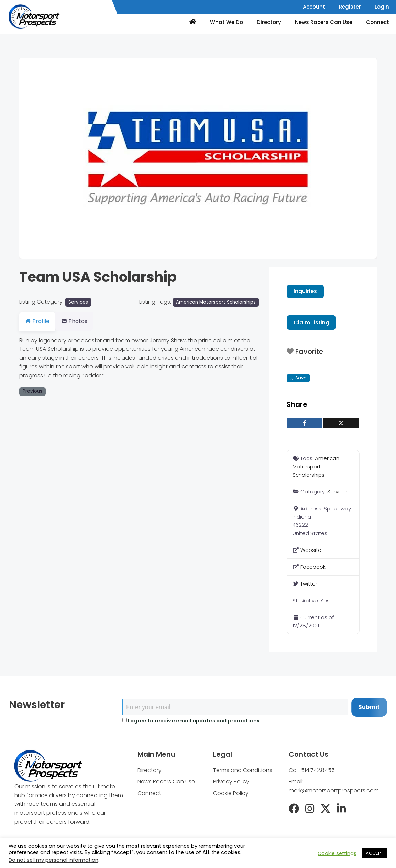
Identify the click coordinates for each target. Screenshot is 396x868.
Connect (378, 22)
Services (78, 302)
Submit (369, 707)
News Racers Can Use (324, 22)
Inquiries (305, 291)
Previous (32, 391)
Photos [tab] (78, 321)
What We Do (227, 22)
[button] (46, 158)
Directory (269, 22)
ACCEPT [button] (375, 853)
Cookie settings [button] (337, 853)
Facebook (313, 567)
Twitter (309, 584)
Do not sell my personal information (53, 860)
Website (311, 550)
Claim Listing (311, 322)
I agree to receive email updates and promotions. (192, 721)
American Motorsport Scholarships (216, 302)
